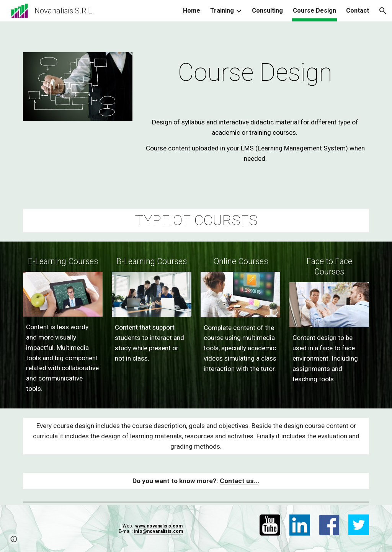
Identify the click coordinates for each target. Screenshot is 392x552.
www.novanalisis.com (159, 526)
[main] (255, 73)
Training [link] (222, 11)
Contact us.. (239, 481)
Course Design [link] (314, 11)
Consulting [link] (267, 11)
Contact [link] (358, 11)
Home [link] (192, 11)
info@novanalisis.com (158, 531)
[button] (383, 11)
